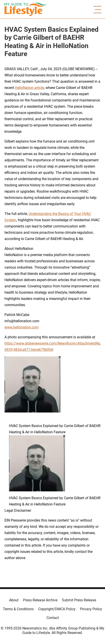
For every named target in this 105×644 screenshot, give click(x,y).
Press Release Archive (40, 600)
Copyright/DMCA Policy (57, 609)
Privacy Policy (91, 609)
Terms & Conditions (18, 609)
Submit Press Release (79, 600)
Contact (53, 618)
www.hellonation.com (22, 327)
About (14, 600)
